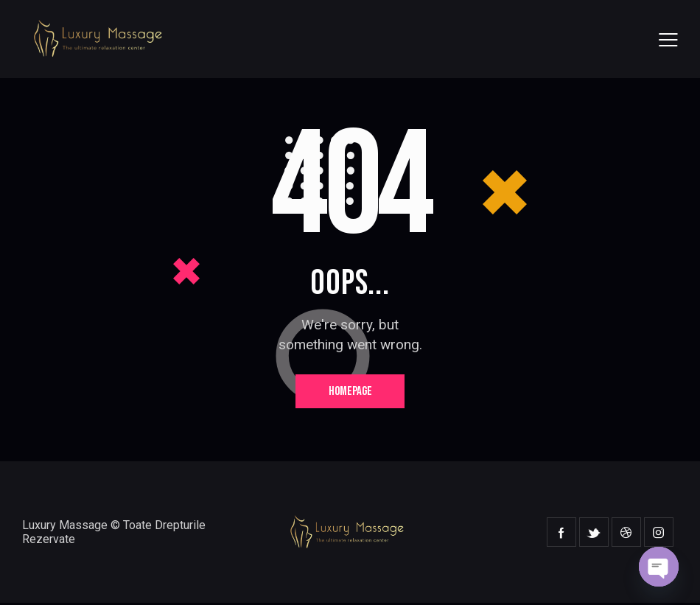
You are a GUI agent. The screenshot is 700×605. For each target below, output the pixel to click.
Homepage (350, 392)
